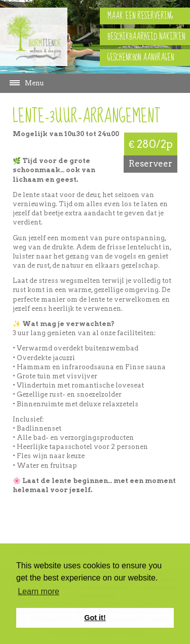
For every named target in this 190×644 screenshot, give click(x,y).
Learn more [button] (39, 591)
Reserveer (150, 164)
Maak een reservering (140, 16)
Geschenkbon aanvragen (141, 58)
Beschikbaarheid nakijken (146, 37)
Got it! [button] (95, 618)
